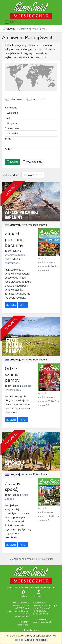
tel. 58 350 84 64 (41, 614)
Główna (9, 29)
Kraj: (7, 118)
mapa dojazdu (23, 625)
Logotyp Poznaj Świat (42, 622)
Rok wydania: (12, 128)
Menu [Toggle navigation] (11, 22)
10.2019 (52, 266)
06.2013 (52, 516)
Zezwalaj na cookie (36, 640)
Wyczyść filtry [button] (32, 162)
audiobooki (39, 99)
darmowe (17, 99)
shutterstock (12, 263)
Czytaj (11, 305)
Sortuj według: (10, 175)
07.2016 (52, 401)
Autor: (8, 149)
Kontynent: (11, 108)
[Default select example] (33, 175)
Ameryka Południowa (34, 225)
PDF (23, 305)
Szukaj (12, 162)
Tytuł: (8, 139)
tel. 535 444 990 (22, 617)
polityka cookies (31, 630)
